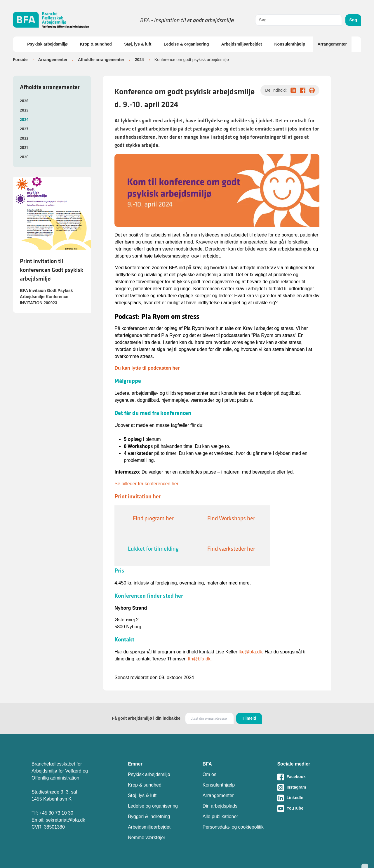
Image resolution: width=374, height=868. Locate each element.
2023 (24, 129)
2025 (24, 110)
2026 (24, 101)
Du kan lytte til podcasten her (147, 368)
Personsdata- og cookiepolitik (233, 827)
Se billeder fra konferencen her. (147, 484)
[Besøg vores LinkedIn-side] (310, 798)
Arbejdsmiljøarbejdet (242, 44)
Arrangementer (332, 44)
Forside (20, 60)
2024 (139, 60)
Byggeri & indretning (149, 816)
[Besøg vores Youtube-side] (310, 808)
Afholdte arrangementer (101, 60)
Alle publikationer (220, 816)
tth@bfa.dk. (200, 659)
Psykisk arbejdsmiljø (47, 44)
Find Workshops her (231, 518)
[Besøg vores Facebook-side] (310, 777)
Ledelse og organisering (153, 806)
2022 (24, 138)
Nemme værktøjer (147, 837)
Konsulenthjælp (290, 44)
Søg (353, 20)
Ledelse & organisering (186, 44)
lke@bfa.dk (250, 652)
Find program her (153, 518)
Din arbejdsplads (220, 806)
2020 (24, 157)
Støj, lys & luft (138, 44)
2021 (24, 147)
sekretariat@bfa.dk (66, 820)
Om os (209, 774)
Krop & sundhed (96, 44)
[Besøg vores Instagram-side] (310, 787)
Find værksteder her (231, 548)
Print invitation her (138, 496)
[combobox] (299, 20)
